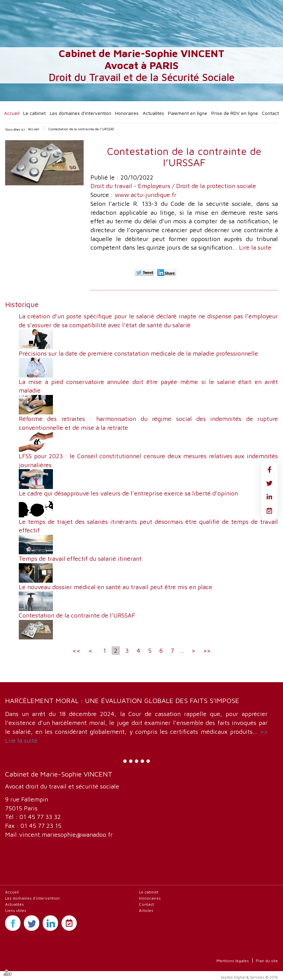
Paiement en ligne (188, 113)
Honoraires (127, 113)
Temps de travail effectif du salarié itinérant (80, 559)
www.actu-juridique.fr (146, 195)
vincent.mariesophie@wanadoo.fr (66, 835)
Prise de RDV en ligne (235, 113)
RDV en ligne (269, 511)
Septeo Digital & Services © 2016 (249, 977)
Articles (146, 910)
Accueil (12, 113)
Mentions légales (233, 961)
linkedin (269, 497)
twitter (269, 483)
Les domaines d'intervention (81, 113)
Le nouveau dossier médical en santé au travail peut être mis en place (116, 587)
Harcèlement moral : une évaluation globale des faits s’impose (122, 700)
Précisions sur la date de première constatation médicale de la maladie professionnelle (138, 353)
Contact (270, 113)
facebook (269, 469)
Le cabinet (34, 113)
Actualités (153, 113)
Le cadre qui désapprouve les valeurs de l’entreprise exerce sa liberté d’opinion (128, 493)
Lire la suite (255, 247)
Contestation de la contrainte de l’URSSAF (81, 129)
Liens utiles (16, 910)
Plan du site (267, 961)
